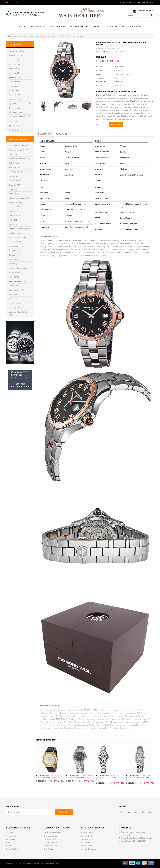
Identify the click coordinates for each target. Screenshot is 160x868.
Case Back (100, 169)
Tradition (13, 99)
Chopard (13, 185)
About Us (10, 833)
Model (43, 158)
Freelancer (14, 55)
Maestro (13, 64)
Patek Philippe (15, 268)
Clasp (43, 221)
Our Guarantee (50, 842)
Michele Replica (51, 846)
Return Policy (87, 833)
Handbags (112, 26)
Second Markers (103, 204)
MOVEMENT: (101, 82)
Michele (12, 242)
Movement (45, 175)
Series (43, 152)
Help (8, 842)
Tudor (12, 299)
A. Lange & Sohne (17, 146)
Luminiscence (102, 212)
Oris (11, 259)
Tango (12, 90)
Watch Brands (37, 26)
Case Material (102, 158)
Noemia (12, 73)
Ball (11, 154)
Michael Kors (15, 237)
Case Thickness (103, 152)
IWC (11, 220)
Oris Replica (49, 849)
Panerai (12, 264)
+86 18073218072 (140, 841)
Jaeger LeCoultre (17, 229)
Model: (99, 74)
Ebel (11, 189)
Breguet (12, 167)
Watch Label (46, 169)
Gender (43, 163)
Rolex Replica (12, 849)
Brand (43, 146)
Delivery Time (50, 839)
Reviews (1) (61, 134)
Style (98, 218)
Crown (99, 181)
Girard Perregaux (16, 198)
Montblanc (14, 246)
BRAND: (99, 67)
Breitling (13, 172)
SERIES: (100, 71)
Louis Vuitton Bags (131, 26)
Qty (98, 124)
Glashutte (13, 202)
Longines (13, 233)
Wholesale (11, 839)
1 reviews (110, 52)
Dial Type (44, 193)
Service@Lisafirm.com (143, 838)
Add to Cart (116, 125)
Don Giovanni (15, 51)
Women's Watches (79, 26)
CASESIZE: (101, 86)
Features (100, 229)
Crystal (99, 175)
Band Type (100, 193)
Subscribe (64, 812)
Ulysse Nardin (15, 308)
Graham (12, 207)
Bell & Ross (14, 163)
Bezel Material (47, 210)
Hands (43, 204)
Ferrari (12, 194)
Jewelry (98, 26)
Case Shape (101, 163)
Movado (12, 251)
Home (22, 26)
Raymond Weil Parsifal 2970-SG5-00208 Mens (63, 36)
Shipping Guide (50, 836)
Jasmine (13, 60)
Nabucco (13, 69)
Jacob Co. (13, 224)
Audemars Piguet (16, 150)
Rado (11, 277)
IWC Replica (87, 846)
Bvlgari (12, 176)
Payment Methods (52, 833)
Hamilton (13, 211)
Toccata (13, 95)
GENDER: (100, 78)
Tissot (12, 294)
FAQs (9, 846)
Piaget (12, 272)
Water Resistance (104, 224)
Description (45, 134)
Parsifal (35, 36)
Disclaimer (86, 842)
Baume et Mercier (17, 159)
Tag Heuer (13, 290)
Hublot (12, 216)
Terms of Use (87, 839)
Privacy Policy (87, 836)
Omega (12, 255)
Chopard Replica (89, 849)
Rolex (11, 286)
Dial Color (45, 198)
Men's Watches (57, 26)
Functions (45, 227)
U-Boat (12, 303)
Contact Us (11, 836)
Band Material (102, 198)
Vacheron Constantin (18, 312)
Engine (43, 181)
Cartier (12, 181)
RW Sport (13, 82)
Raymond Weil (21, 36)
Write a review (123, 52)
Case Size (100, 146)
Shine (11, 86)
